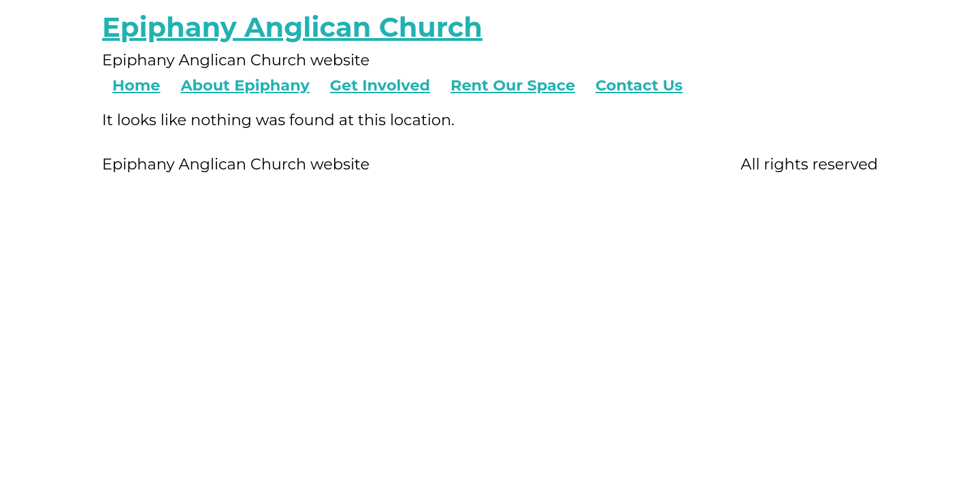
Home (136, 85)
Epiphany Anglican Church (292, 27)
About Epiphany (245, 85)
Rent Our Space (513, 85)
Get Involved (380, 85)
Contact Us (639, 85)
